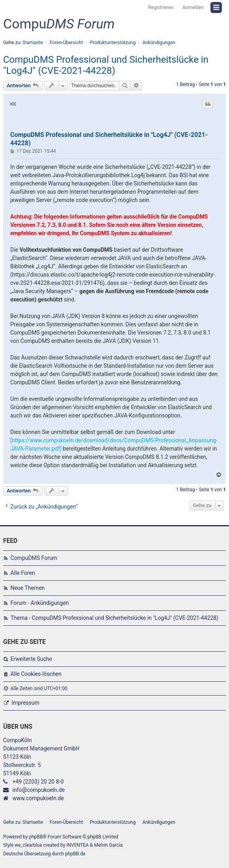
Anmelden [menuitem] (193, 7)
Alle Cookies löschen (36, 674)
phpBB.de (75, 854)
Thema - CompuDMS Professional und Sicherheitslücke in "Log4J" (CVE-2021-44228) (114, 618)
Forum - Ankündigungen (39, 603)
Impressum (25, 703)
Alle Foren (23, 573)
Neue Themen (27, 588)
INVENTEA (77, 845)
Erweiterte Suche (31, 659)
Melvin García (108, 845)
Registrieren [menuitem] (161, 7)
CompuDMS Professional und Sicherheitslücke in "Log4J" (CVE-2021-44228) (106, 65)
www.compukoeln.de (38, 798)
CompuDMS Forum (34, 558)
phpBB (36, 837)
